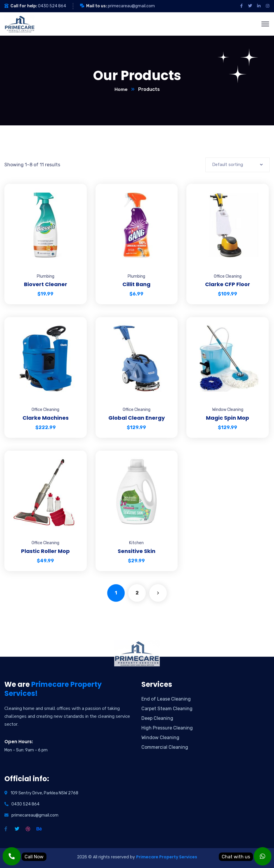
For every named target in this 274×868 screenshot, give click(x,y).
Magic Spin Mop (228, 418)
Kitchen (136, 543)
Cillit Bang (136, 285)
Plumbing (46, 277)
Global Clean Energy (137, 418)
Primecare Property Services (167, 857)
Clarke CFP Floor (228, 285)
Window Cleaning (228, 410)
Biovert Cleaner (46, 285)
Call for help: (24, 6)
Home (121, 90)
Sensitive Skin (137, 551)
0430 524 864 (52, 6)
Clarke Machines (46, 418)
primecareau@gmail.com (131, 6)
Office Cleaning (228, 277)
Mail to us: (97, 6)
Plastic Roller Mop (45, 551)
